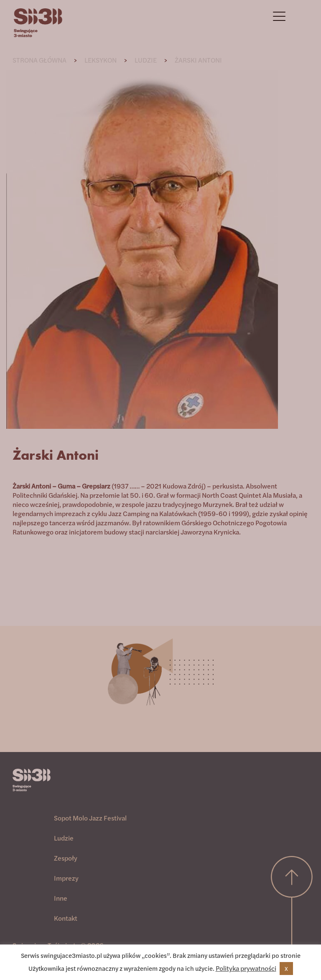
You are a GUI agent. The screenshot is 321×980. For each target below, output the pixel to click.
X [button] (286, 969)
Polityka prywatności (246, 968)
